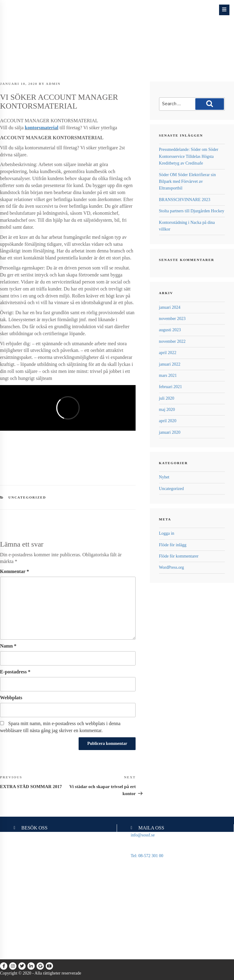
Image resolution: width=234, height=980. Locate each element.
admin (53, 84)
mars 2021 (168, 375)
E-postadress (15, 672)
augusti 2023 (170, 330)
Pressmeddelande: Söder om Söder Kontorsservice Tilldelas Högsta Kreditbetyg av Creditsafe (189, 156)
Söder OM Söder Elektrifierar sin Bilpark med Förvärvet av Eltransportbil (188, 182)
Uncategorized (27, 497)
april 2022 (168, 353)
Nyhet (164, 477)
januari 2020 (170, 432)
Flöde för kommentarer (179, 556)
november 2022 (172, 341)
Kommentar (14, 571)
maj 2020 (167, 410)
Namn (8, 646)
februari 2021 (171, 387)
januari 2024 (170, 307)
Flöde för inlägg (173, 545)
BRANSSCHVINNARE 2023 (185, 200)
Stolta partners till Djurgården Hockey (192, 211)
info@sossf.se (143, 835)
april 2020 (168, 421)
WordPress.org (172, 567)
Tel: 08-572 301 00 (147, 856)
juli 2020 (167, 398)
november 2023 (172, 319)
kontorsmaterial (41, 128)
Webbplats (11, 698)
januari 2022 (170, 364)
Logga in (167, 533)
